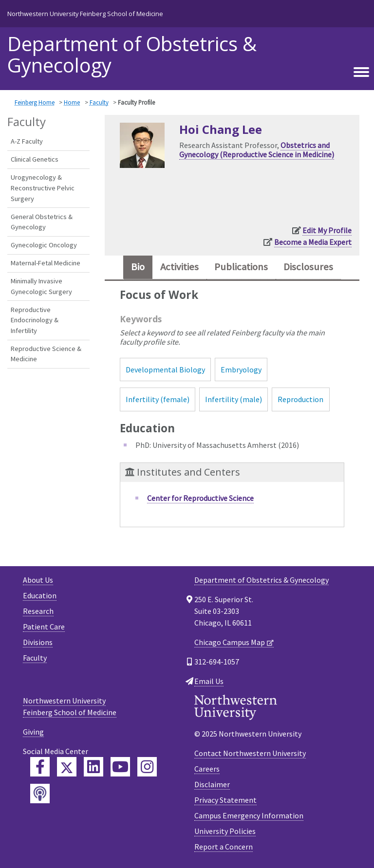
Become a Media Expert (313, 242)
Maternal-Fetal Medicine (46, 263)
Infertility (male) (234, 399)
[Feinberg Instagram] (147, 767)
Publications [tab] (241, 267)
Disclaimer (212, 784)
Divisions (38, 642)
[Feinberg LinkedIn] (93, 767)
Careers (207, 769)
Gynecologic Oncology (44, 245)
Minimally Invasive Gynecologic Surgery (41, 286)
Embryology (241, 369)
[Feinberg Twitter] (67, 767)
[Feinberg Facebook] (40, 767)
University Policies (225, 831)
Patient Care (44, 627)
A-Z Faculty (27, 141)
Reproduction (300, 399)
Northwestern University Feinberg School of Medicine (85, 14)
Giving (33, 732)
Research (38, 611)
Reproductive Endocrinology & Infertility (35, 320)
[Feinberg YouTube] (120, 767)
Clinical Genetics (35, 159)
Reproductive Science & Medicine (46, 354)
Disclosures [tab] (308, 267)
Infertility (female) (158, 399)
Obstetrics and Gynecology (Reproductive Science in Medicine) (257, 150)
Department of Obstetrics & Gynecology (132, 55)
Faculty (99, 102)
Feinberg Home (35, 102)
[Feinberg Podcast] (40, 794)
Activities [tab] (179, 267)
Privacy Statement (225, 800)
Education (40, 595)
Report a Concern (224, 847)
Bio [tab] (138, 267)
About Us (38, 580)
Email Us (209, 681)
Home (72, 102)
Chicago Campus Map (230, 642)
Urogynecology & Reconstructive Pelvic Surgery (43, 188)
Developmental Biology (165, 369)
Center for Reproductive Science (200, 498)
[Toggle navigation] (361, 71)
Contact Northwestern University (250, 753)
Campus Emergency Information (249, 815)
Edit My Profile (327, 230)
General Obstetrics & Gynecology (42, 222)
